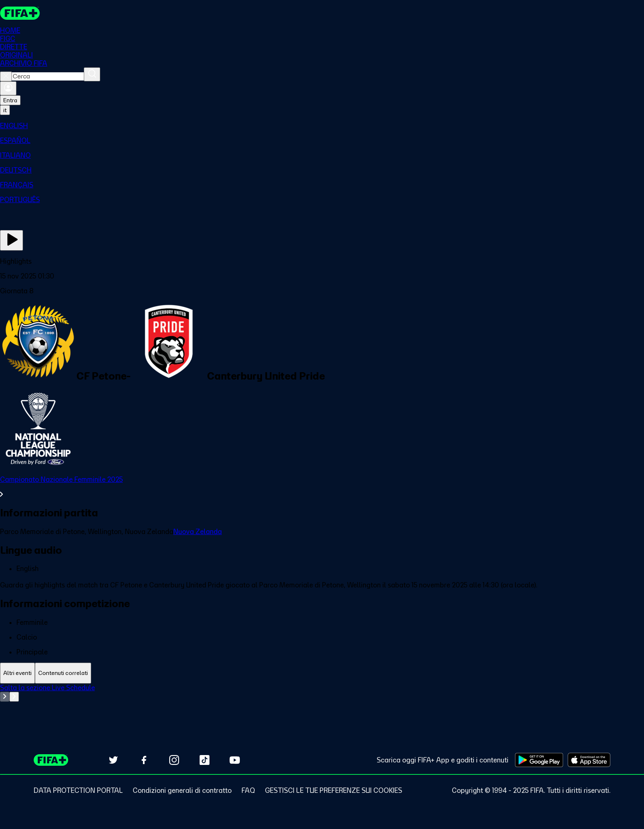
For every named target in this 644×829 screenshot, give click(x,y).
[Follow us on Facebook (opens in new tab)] (144, 760)
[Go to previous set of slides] (5, 697)
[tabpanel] (322, 704)
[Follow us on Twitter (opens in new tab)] (113, 760)
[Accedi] (8, 88)
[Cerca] (92, 74)
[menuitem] (322, 126)
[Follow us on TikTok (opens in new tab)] (205, 760)
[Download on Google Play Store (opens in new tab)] (539, 760)
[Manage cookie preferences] (333, 790)
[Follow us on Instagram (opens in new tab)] (174, 760)
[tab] (17, 673)
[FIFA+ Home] (20, 13)
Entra (10, 100)
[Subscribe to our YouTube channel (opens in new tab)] (235, 760)
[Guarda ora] (11, 240)
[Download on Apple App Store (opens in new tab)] (589, 760)
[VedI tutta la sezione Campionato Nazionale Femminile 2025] (322, 487)
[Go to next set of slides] (14, 697)
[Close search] (6, 76)
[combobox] (48, 76)
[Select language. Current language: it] (5, 110)
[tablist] (322, 673)
